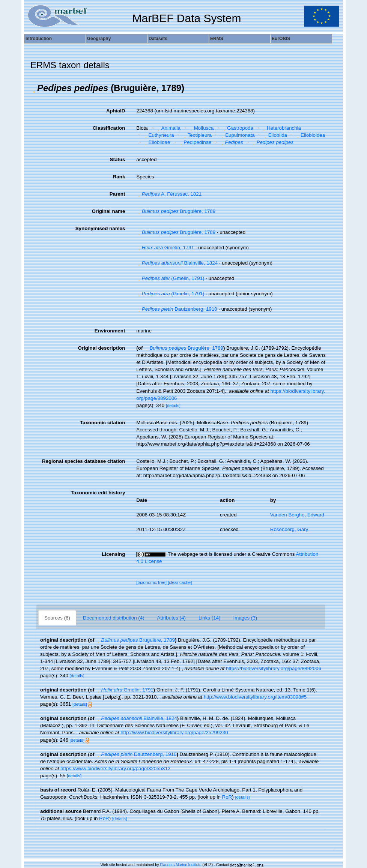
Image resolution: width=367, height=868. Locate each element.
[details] (173, 406)
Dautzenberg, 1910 (177, 309)
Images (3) (245, 618)
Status (118, 159)
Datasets (158, 39)
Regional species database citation (83, 461)
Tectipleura (197, 135)
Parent (117, 194)
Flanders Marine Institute (181, 865)
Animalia (168, 128)
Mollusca (201, 128)
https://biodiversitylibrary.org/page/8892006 (274, 668)
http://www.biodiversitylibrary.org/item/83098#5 (255, 697)
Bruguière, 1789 (176, 211)
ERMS (217, 39)
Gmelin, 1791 (165, 248)
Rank (119, 177)
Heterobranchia (281, 128)
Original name (108, 211)
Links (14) (210, 618)
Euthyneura (159, 135)
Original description (101, 348)
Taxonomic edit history (98, 493)
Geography (99, 39)
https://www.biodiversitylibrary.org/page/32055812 (115, 768)
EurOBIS (281, 39)
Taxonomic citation (102, 423)
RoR (227, 797)
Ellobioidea (310, 135)
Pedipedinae (195, 142)
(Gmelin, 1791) (170, 278)
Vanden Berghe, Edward (297, 515)
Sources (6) (57, 618)
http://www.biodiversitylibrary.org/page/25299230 (174, 733)
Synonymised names (100, 228)
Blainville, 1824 (177, 263)
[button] (34, 88)
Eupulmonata (237, 135)
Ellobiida (275, 135)
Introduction (39, 39)
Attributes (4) (171, 618)
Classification (109, 128)
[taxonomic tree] (152, 582)
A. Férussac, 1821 (169, 194)
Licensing (113, 554)
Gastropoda (238, 128)
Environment (110, 331)
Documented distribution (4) (114, 618)
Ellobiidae (156, 142)
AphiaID (116, 111)
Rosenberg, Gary (289, 529)
